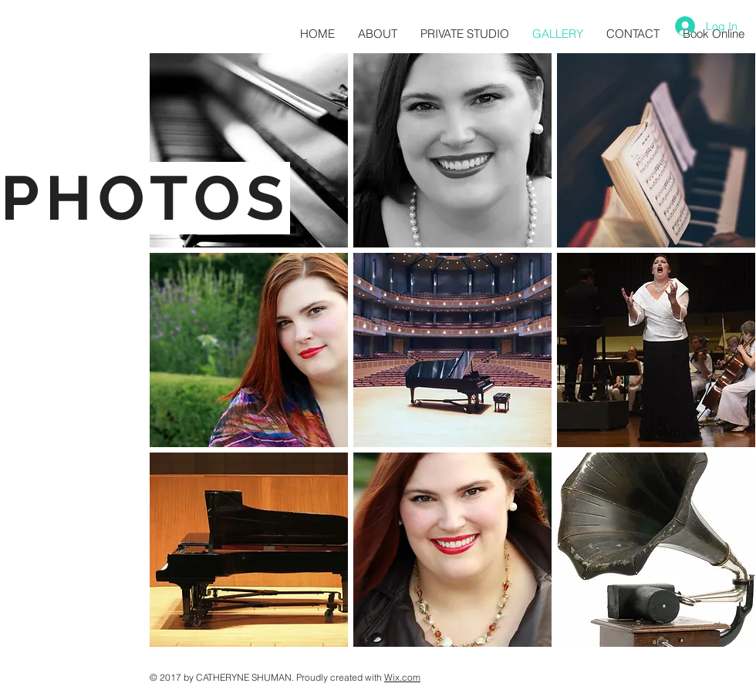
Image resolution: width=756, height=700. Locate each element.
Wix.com (402, 677)
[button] (249, 150)
